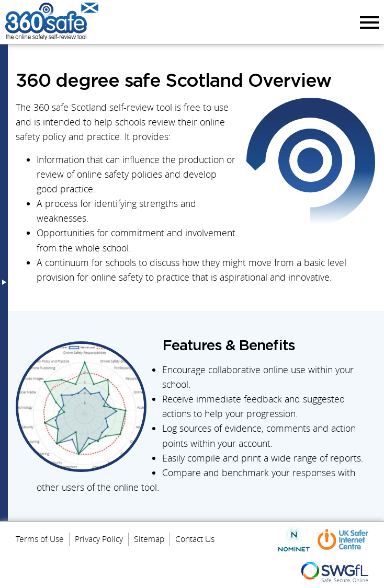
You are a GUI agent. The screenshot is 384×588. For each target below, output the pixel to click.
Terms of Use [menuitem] (40, 539)
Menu (368, 22)
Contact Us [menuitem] (195, 539)
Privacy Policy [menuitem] (99, 539)
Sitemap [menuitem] (149, 539)
